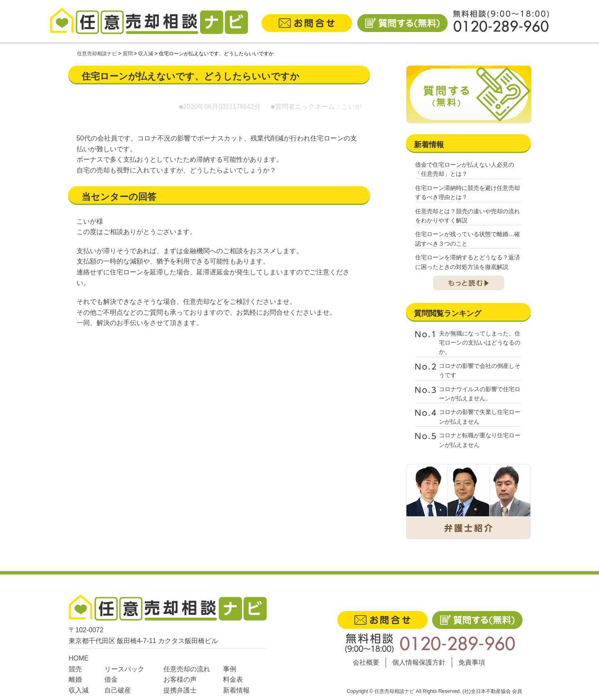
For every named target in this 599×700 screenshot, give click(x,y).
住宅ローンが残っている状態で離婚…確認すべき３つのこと (468, 239)
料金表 (233, 679)
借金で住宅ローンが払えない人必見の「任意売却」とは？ (465, 169)
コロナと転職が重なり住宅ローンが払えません (480, 440)
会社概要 (366, 662)
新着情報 (236, 690)
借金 (111, 679)
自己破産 (118, 690)
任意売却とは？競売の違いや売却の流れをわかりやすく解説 (468, 216)
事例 (230, 669)
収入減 (79, 690)
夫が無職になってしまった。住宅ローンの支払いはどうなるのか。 (480, 343)
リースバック (124, 669)
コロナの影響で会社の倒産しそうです (480, 370)
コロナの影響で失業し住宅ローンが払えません (480, 417)
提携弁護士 (180, 690)
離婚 (75, 679)
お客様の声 (180, 679)
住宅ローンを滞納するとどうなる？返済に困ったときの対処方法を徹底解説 (468, 262)
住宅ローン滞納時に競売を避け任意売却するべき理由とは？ (468, 192)
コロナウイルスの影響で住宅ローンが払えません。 (480, 394)
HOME (79, 658)
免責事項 (472, 662)
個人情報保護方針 (419, 662)
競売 (75, 669)
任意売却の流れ (187, 669)
